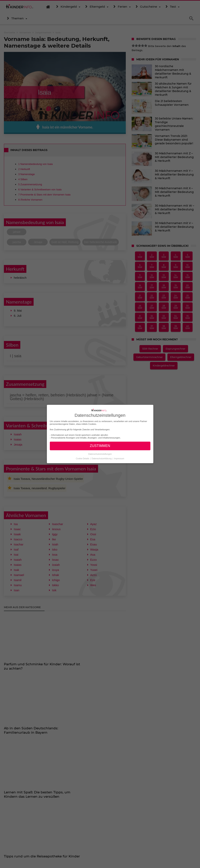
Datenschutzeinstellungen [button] (100, 454)
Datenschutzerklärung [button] (102, 458)
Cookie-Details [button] (83, 458)
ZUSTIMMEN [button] (100, 446)
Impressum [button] (119, 458)
